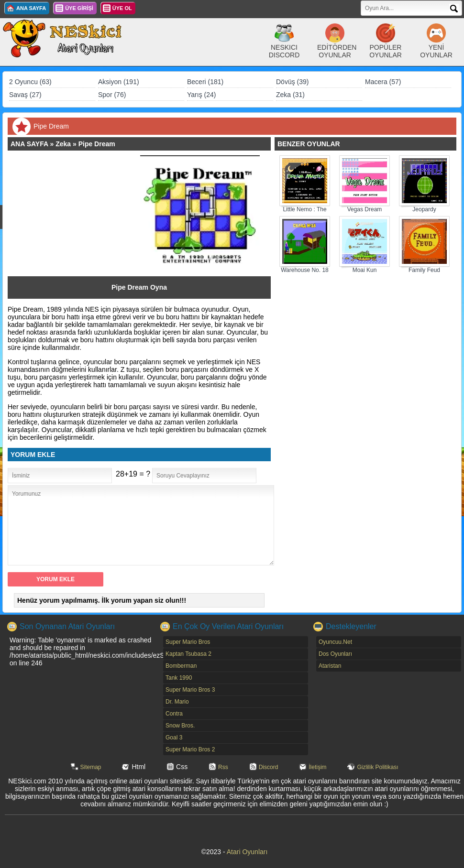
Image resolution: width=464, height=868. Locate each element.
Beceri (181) (205, 82)
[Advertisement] (78, 215)
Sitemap (91, 767)
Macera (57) (383, 82)
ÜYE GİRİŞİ (79, 8)
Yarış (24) (201, 95)
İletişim (317, 767)
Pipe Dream (97, 144)
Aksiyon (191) (119, 82)
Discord (269, 767)
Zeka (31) (290, 95)
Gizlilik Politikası (377, 767)
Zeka (63, 144)
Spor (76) (112, 95)
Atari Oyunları (247, 852)
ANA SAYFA (31, 8)
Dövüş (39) (292, 82)
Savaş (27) (25, 95)
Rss (223, 767)
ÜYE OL (122, 8)
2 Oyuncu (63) (30, 82)
